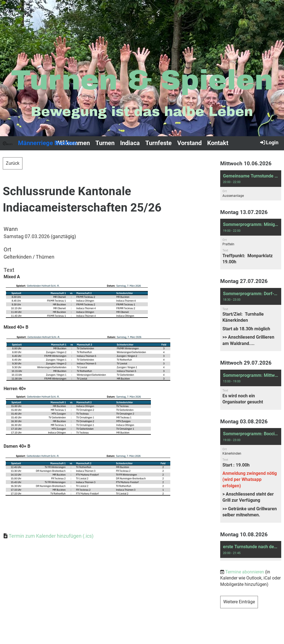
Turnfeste (159, 143)
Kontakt (218, 143)
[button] (251, 185)
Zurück (13, 163)
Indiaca (130, 143)
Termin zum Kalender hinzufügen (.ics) (51, 536)
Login (269, 142)
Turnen (105, 143)
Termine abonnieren (245, 572)
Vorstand (189, 143)
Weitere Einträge (239, 602)
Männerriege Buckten (47, 143)
